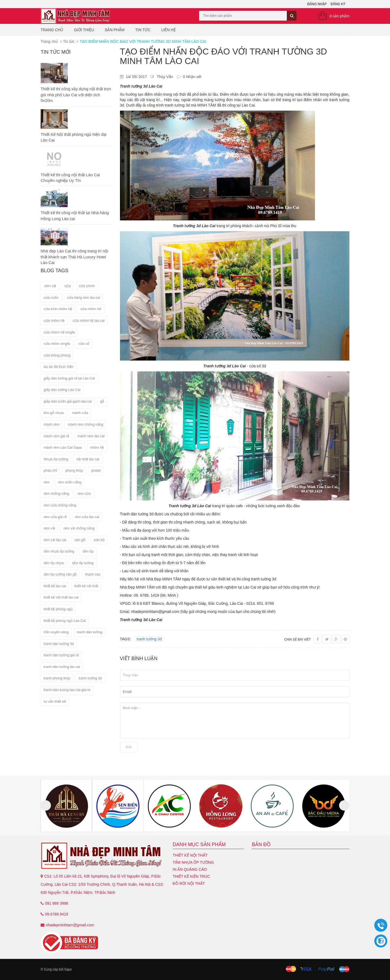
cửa (68, 286)
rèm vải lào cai (55, 540)
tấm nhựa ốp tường (59, 551)
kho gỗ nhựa (54, 413)
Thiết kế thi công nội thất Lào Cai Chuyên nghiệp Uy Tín (70, 178)
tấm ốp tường (83, 563)
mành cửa (80, 413)
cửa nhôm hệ (54, 321)
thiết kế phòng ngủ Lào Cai (65, 621)
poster (96, 470)
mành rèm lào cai (91, 436)
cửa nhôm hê (91, 309)
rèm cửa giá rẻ (55, 517)
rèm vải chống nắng (79, 528)
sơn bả (99, 540)
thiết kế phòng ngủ (58, 609)
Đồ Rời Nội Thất (189, 883)
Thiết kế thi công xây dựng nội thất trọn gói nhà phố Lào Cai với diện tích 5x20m (76, 95)
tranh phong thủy (57, 678)
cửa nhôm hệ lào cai (89, 321)
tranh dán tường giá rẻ (61, 655)
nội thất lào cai (88, 459)
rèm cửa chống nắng (60, 505)
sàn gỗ (80, 540)
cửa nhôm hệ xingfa (59, 332)
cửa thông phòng (57, 355)
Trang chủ (52, 30)
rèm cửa (84, 494)
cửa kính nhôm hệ (58, 309)
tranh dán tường (90, 632)
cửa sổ (84, 344)
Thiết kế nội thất (190, 855)
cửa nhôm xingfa (57, 344)
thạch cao (93, 574)
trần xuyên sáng (56, 632)
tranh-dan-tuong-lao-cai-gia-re (67, 690)
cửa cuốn (51, 298)
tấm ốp (88, 551)
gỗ (102, 401)
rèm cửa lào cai (87, 517)
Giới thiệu (84, 30)
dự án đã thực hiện (58, 367)
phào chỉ (50, 470)
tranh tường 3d (90, 678)
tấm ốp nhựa (54, 563)
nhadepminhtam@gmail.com (70, 925)
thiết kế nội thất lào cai (61, 597)
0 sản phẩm (339, 16)
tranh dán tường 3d (59, 644)
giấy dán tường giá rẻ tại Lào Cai (69, 378)
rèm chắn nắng (70, 482)
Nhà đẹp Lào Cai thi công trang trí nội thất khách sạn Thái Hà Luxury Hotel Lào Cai (74, 257)
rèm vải (49, 528)
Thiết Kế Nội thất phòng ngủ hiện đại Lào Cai (74, 137)
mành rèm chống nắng (85, 424)
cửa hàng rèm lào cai (83, 298)
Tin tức (143, 30)
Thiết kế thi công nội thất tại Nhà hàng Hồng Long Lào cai (75, 216)
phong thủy (74, 470)
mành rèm (52, 424)
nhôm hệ (97, 447)
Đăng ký (338, 4)
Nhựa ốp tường (56, 459)
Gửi (129, 747)
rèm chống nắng (56, 494)
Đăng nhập (317, 4)
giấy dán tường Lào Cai (62, 390)
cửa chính (87, 286)
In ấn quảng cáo (190, 869)
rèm (47, 482)
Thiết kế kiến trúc (191, 876)
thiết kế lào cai (55, 586)
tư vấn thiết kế (55, 701)
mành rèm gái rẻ (56, 436)
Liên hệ (168, 30)
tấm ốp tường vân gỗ (60, 574)
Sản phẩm (115, 30)
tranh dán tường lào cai (62, 667)
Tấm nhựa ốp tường (193, 862)
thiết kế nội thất (86, 586)
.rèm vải (50, 286)
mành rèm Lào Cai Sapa (63, 447)
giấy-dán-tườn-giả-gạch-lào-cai (68, 401)
